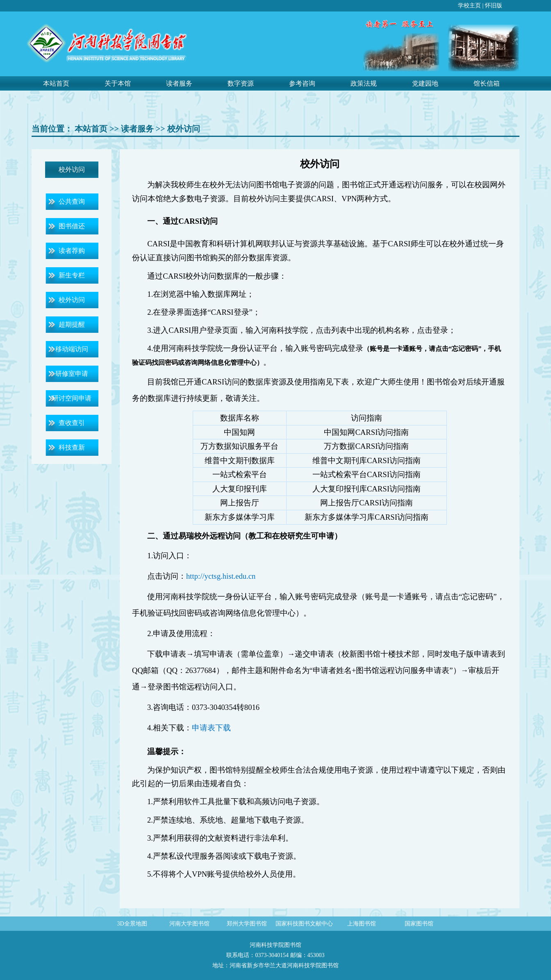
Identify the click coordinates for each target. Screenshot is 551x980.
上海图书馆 (362, 924)
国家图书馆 (419, 924)
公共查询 (72, 201)
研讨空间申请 (72, 398)
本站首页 (56, 83)
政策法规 (364, 83)
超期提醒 (72, 324)
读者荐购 (72, 251)
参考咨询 (302, 83)
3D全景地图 (132, 924)
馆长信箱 (487, 83)
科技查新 (72, 447)
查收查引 (72, 423)
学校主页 (469, 6)
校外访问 (184, 129)
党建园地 (425, 83)
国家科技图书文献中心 (304, 924)
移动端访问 (72, 349)
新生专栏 (72, 275)
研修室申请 (72, 374)
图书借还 (72, 226)
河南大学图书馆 (189, 924)
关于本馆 (118, 83)
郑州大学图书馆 (247, 924)
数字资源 (241, 83)
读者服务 (179, 83)
